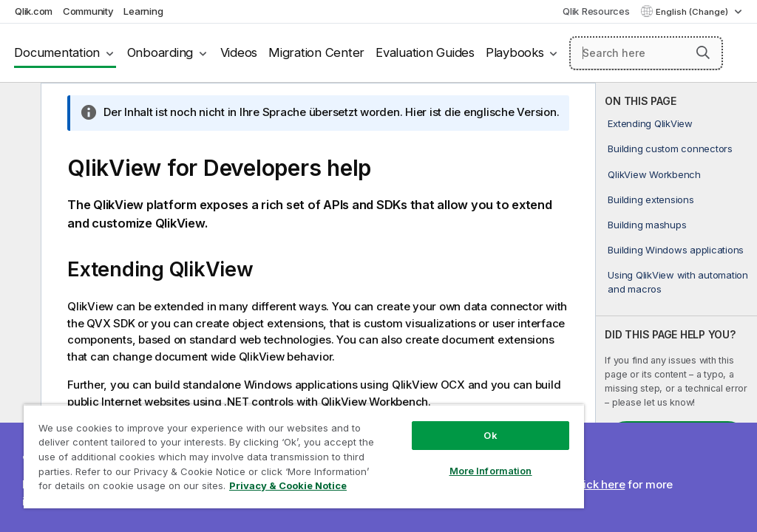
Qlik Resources (596, 11)
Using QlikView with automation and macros (678, 282)
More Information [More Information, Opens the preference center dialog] (491, 471)
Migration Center (316, 52)
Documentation (57, 52)
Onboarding (160, 52)
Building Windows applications (676, 250)
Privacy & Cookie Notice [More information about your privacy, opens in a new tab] (288, 485)
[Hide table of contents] (18, 106)
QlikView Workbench (654, 174)
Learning (143, 11)
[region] (304, 456)
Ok (490, 435)
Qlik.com (34, 11)
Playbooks (515, 52)
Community (88, 11)
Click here (599, 484)
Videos (239, 52)
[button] (703, 52)
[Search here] (646, 53)
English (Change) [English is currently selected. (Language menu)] (693, 12)
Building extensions (651, 199)
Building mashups (647, 225)
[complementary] (676, 307)
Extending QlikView (650, 123)
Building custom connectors (670, 149)
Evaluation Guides (425, 52)
